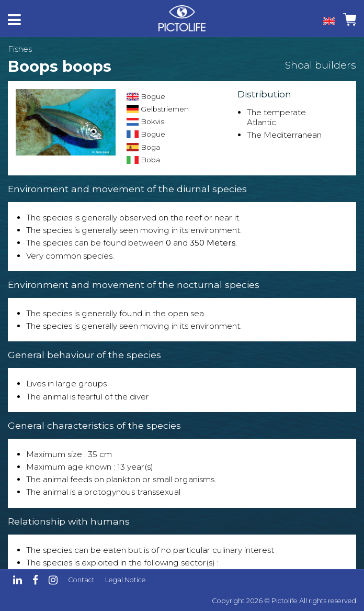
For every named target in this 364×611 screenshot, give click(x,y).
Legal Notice (126, 580)
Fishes (20, 49)
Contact (81, 580)
